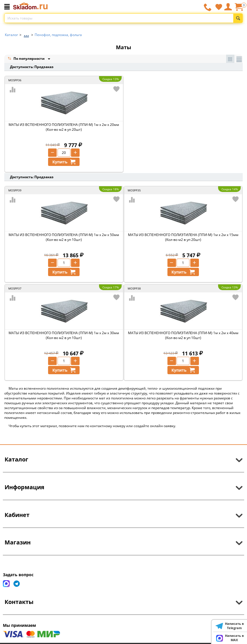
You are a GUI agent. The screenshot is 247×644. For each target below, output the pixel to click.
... (26, 33)
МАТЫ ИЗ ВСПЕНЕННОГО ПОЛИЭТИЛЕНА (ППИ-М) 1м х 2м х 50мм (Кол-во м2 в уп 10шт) (64, 237)
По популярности (27, 59)
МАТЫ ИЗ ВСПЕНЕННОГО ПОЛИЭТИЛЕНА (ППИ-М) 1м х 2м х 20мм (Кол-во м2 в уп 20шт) (64, 127)
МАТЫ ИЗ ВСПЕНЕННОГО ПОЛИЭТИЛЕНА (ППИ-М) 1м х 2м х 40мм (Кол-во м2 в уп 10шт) (183, 335)
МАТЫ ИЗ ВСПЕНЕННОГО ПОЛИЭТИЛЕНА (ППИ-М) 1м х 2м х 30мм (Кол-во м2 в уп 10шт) (64, 335)
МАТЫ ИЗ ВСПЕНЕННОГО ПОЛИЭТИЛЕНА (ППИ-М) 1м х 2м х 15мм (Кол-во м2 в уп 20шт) (183, 237)
